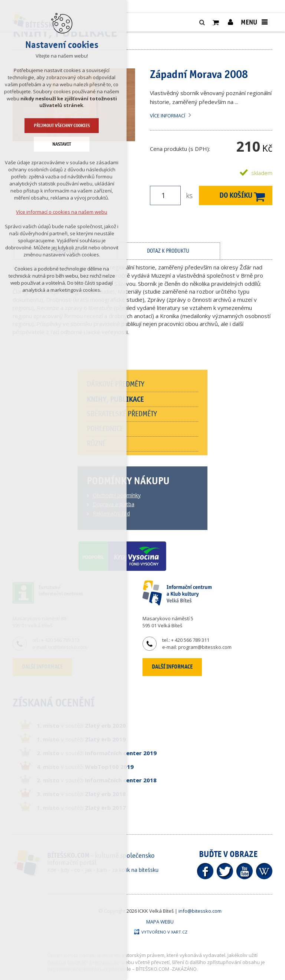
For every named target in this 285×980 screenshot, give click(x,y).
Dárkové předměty (116, 384)
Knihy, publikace (115, 399)
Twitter (225, 871)
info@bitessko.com (200, 911)
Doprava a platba (114, 504)
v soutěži (81, 725)
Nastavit (31, 144)
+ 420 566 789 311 (190, 640)
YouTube (245, 871)
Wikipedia (264, 871)
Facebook (205, 871)
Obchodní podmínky (117, 495)
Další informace (172, 667)
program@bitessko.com (205, 647)
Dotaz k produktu (168, 251)
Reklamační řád (111, 513)
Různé (96, 444)
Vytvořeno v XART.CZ (161, 932)
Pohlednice (105, 429)
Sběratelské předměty (122, 414)
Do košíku (236, 195)
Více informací (168, 116)
